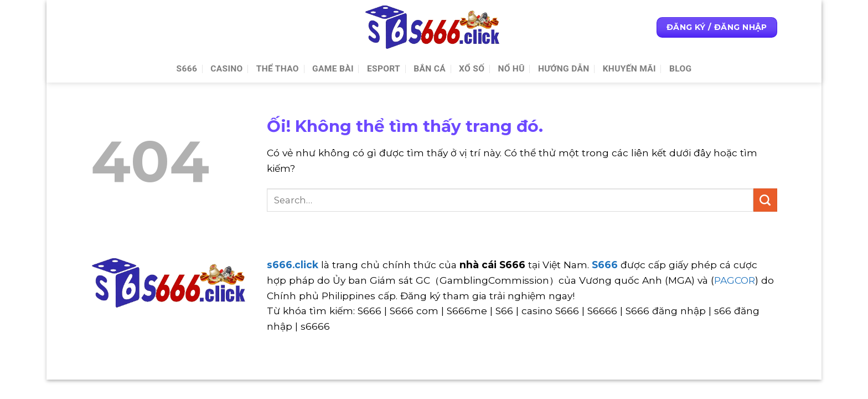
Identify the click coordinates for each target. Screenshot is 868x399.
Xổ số (472, 69)
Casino (226, 69)
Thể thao (278, 69)
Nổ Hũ (511, 69)
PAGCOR (735, 280)
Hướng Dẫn (564, 69)
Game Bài (333, 69)
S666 (187, 69)
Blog (680, 69)
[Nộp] (765, 200)
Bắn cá (430, 69)
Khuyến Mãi (629, 69)
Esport (384, 69)
